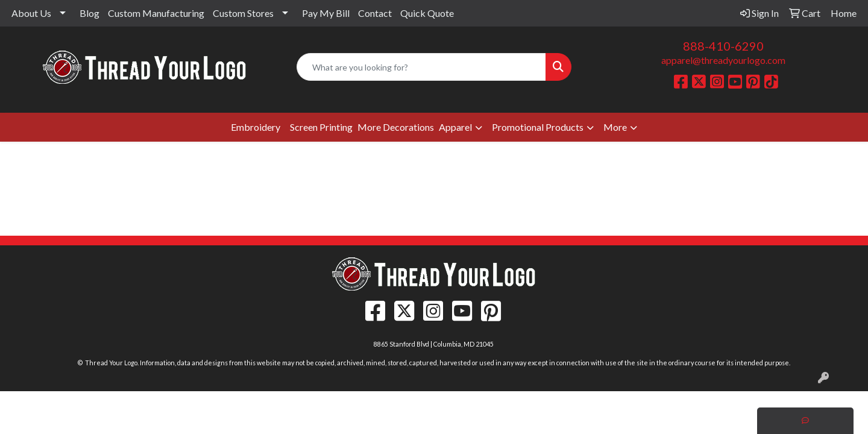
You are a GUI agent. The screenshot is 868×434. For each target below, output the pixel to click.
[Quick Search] (421, 67)
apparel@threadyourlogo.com (723, 60)
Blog (90, 13)
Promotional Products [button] (538, 127)
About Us (31, 13)
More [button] (615, 127)
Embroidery (256, 127)
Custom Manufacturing (156, 13)
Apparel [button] (455, 127)
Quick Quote (427, 13)
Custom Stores (243, 13)
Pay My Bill (326, 13)
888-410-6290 (723, 46)
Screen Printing (321, 127)
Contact (375, 13)
